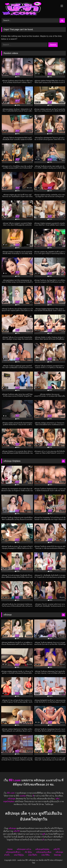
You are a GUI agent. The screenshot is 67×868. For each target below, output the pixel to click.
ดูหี (44, 834)
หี (33, 796)
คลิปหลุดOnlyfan (42, 849)
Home (10, 849)
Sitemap (57, 855)
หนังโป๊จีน (45, 855)
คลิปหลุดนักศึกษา (13, 852)
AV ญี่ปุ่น (28, 852)
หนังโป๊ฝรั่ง (33, 855)
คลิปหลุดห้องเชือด (44, 852)
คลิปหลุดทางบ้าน (24, 849)
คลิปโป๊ (16, 831)
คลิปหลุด (11, 799)
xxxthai (23, 796)
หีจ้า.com (15, 780)
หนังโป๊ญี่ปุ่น (19, 855)
